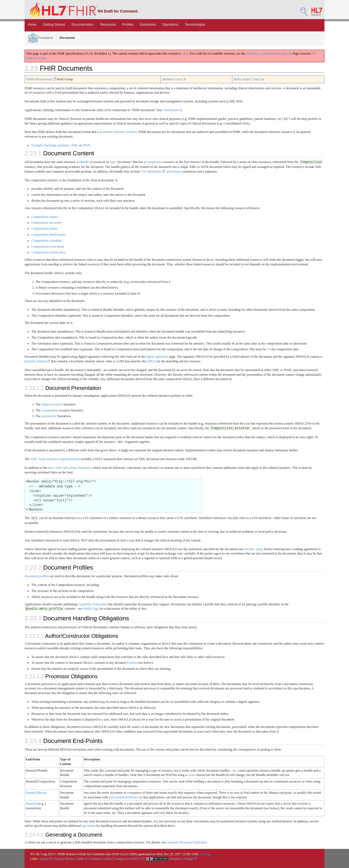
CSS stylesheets (153, 171)
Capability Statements (93, 604)
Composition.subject (45, 217)
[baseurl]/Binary (36, 793)
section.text (49, 416)
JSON (87, 145)
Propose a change (183, 859)
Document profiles (37, 576)
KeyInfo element (37, 361)
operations (89, 826)
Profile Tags (91, 609)
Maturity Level (172, 79)
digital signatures (157, 357)
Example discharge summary (50, 145)
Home (32, 25)
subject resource (52, 404)
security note (253, 549)
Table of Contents (88, 859)
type (113, 162)
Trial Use (258, 79)
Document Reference (125, 797)
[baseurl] (31, 804)
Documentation (83, 25)
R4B (29, 58)
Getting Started (54, 25)
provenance (174, 171)
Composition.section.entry (49, 252)
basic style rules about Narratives (69, 468)
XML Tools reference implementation (55, 459)
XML (74, 145)
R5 (314, 54)
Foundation (41, 38)
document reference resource (118, 132)
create (192, 775)
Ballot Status (242, 79)
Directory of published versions (269, 54)
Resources (108, 25)
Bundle (84, 162)
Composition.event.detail (48, 247)
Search (46, 859)
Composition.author (44, 229)
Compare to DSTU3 (129, 859)
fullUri (151, 361)
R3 (40, 58)
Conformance (172, 110)
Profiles (128, 25)
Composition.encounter (47, 223)
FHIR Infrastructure (41, 79)
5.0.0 (185, 54)
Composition (154, 162)
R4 (35, 58)
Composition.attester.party (49, 235)
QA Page (205, 854)
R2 (44, 58)
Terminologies (195, 25)
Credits (107, 859)
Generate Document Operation (187, 842)
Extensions (148, 25)
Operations (171, 25)
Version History (64, 859)
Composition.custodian (46, 241)
